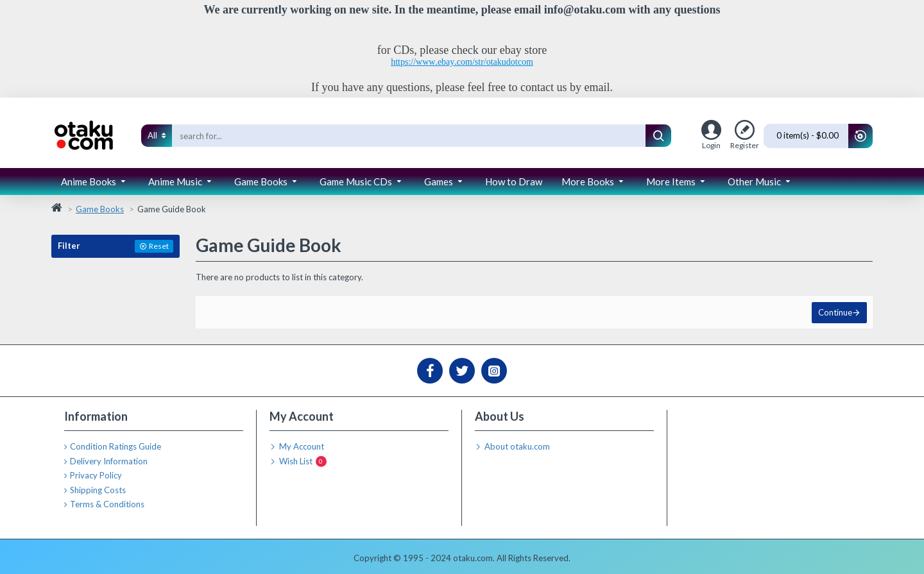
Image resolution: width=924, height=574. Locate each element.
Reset (159, 246)
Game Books (100, 209)
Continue (834, 314)
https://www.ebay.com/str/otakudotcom (462, 62)
